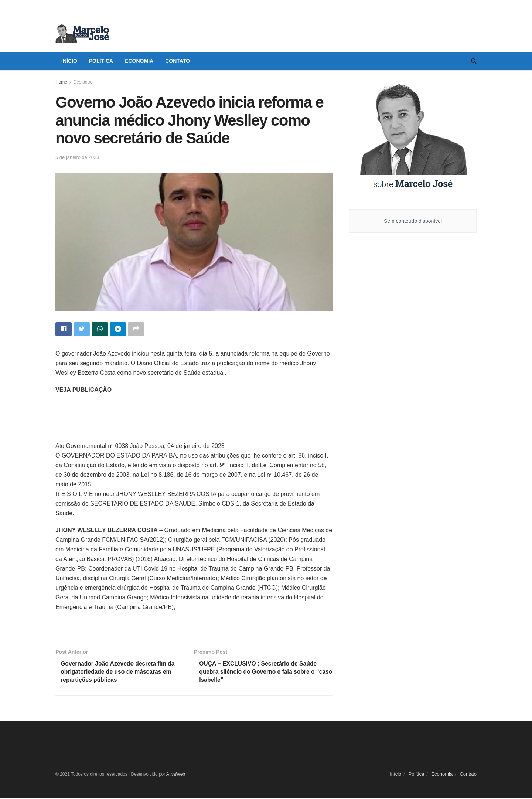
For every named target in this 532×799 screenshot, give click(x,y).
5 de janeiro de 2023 (77, 157)
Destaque (83, 82)
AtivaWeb (176, 775)
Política (101, 61)
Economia (139, 61)
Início (69, 61)
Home (61, 82)
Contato (178, 61)
